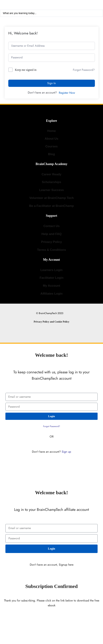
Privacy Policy (51, 242)
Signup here (66, 565)
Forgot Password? (84, 70)
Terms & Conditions (51, 250)
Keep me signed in (26, 70)
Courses (51, 146)
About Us (52, 139)
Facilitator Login (51, 278)
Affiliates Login (51, 294)
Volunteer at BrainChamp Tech (52, 198)
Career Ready (52, 174)
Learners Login (51, 270)
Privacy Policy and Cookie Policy (52, 322)
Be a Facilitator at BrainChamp (52, 206)
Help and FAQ (51, 234)
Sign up (66, 452)
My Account (52, 286)
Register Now (67, 93)
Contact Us (52, 226)
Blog (52, 154)
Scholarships (51, 182)
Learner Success (51, 190)
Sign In (51, 83)
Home (51, 131)
